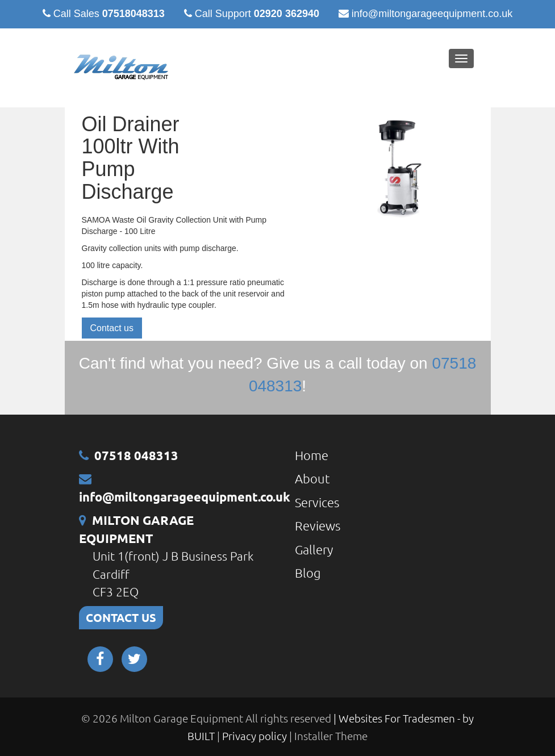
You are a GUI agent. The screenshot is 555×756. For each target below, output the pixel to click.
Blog (308, 573)
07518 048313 (136, 455)
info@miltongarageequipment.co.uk (432, 14)
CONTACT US (121, 617)
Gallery (314, 549)
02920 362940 (287, 14)
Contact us (112, 328)
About (312, 478)
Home (312, 455)
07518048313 (133, 14)
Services (317, 502)
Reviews (318, 525)
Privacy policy (256, 736)
